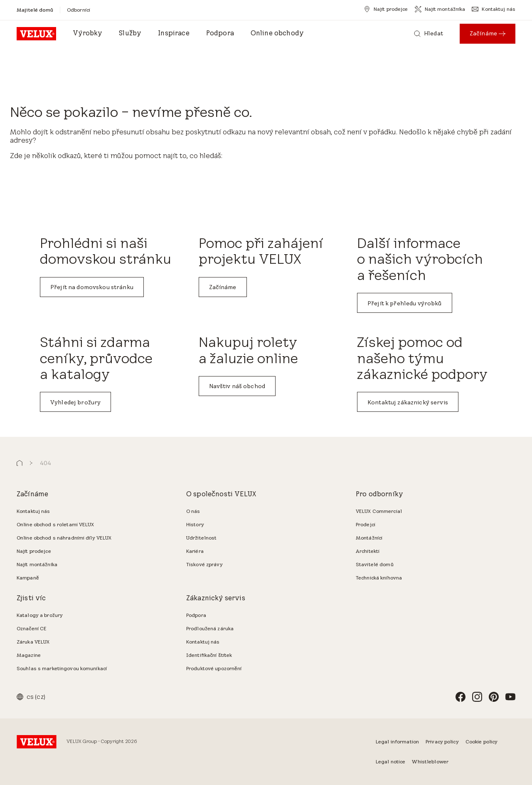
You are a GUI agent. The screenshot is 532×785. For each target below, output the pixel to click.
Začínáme (223, 287)
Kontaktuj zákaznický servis (408, 402)
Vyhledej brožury (75, 402)
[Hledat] (429, 34)
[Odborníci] (79, 10)
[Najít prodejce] (386, 9)
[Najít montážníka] (440, 9)
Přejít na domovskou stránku (92, 287)
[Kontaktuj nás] (494, 9)
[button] (20, 463)
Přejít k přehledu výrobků (405, 303)
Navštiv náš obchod (237, 386)
